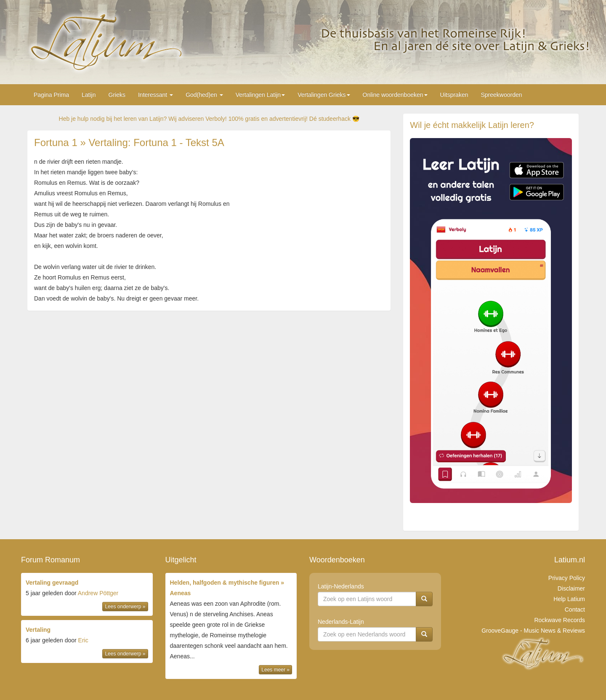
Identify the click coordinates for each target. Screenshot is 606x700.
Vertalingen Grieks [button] (324, 95)
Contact (575, 610)
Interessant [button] (155, 95)
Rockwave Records (559, 620)
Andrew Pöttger (98, 593)
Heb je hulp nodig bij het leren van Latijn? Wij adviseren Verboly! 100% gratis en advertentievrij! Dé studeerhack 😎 (209, 119)
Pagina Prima (51, 95)
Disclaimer (571, 588)
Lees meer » (275, 670)
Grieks (117, 95)
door (87, 595)
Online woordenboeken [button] (395, 95)
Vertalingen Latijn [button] (260, 95)
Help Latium (569, 599)
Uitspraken (454, 95)
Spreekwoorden (501, 95)
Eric (83, 640)
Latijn (89, 95)
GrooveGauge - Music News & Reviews (533, 631)
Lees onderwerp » (125, 607)
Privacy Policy (567, 578)
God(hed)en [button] (204, 95)
